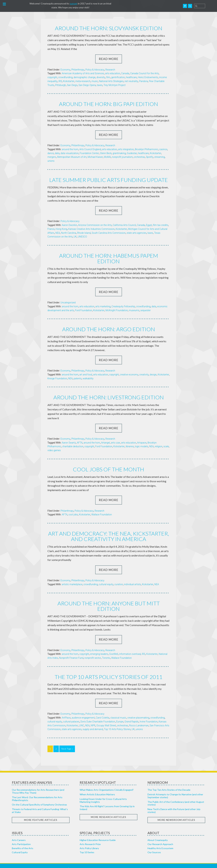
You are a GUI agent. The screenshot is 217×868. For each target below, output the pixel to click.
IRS (60, 81)
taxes (100, 85)
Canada (125, 73)
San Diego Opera (87, 85)
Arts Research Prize (90, 838)
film (108, 77)
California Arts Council (124, 225)
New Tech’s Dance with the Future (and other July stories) (174, 804)
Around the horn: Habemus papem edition (109, 255)
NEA (58, 233)
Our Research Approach (160, 838)
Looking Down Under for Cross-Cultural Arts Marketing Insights (103, 794)
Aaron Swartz (69, 437)
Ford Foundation (83, 305)
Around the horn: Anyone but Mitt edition (109, 600)
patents (78, 373)
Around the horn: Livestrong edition (109, 391)
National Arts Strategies (111, 81)
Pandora (144, 81)
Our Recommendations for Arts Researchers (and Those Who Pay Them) (38, 785)
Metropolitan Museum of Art (72, 157)
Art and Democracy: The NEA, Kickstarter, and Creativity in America (108, 530)
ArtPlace (66, 711)
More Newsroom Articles (176, 814)
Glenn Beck (106, 153)
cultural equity (106, 578)
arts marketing (103, 301)
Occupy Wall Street (106, 719)
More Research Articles (108, 811)
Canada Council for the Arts (145, 73)
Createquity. (19, 6)
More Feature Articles (41, 814)
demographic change (85, 77)
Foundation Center (89, 153)
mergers (52, 157)
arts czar (115, 437)
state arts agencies (137, 233)
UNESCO (82, 236)
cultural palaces (71, 715)
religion (159, 441)
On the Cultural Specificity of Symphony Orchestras (39, 798)
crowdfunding (65, 77)
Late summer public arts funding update (109, 180)
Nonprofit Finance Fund (71, 652)
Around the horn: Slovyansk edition (108, 28)
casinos (163, 149)
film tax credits (161, 225)
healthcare (131, 77)
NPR (93, 719)
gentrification (118, 77)
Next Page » (67, 742)
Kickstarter (69, 81)
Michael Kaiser (95, 157)
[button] (4, 5)
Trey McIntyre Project (114, 85)
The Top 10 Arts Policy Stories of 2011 (109, 671)
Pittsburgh (60, 85)
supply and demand (93, 723)
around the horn (70, 149)
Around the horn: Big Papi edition (109, 104)
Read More (109, 59)
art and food (86, 369)
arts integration (126, 149)
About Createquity (158, 834)
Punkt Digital (142, 862)
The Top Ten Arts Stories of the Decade (169, 783)
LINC (82, 719)
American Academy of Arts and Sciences (83, 73)
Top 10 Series (87, 846)
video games (54, 445)
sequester (146, 305)
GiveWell (114, 648)
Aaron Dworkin (70, 225)
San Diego (72, 85)
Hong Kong (61, 229)
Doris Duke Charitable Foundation (98, 715)
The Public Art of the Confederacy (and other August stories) (176, 797)
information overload (130, 648)
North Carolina (69, 233)
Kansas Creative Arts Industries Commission (91, 229)
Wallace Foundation (102, 509)
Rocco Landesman (139, 719)
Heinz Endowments (148, 77)
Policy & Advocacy (95, 69)
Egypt (149, 225)
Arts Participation (21, 838)
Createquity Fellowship (123, 301)
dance (51, 153)
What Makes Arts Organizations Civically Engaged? (107, 783)
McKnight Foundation (117, 305)
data (57, 153)
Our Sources (154, 846)
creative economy (129, 369)
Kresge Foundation (57, 373)
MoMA (107, 157)
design (153, 369)
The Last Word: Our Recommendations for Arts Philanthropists (37, 792)
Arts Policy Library (89, 842)
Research (110, 69)
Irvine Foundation (149, 715)
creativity (144, 369)
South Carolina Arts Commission (109, 233)
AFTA (80, 437)
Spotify (150, 157)
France (51, 229)
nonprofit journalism (122, 157)
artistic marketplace (72, 578)
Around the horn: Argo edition (108, 324)
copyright (52, 77)
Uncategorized (68, 297)
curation (119, 578)
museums (134, 305)
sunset (74, 3)
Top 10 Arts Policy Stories (117, 723)
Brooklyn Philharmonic (147, 149)
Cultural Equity (20, 846)
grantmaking (119, 153)
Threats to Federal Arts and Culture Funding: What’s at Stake (40, 804)
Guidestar (132, 153)
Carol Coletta (102, 711)
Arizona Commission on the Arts (95, 225)
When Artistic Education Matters (97, 788)
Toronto (106, 652)
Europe (120, 715)
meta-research (83, 81)
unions (51, 161)
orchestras (139, 157)
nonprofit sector (93, 652)
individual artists (132, 578)
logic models (142, 441)
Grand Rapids (132, 715)
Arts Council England (90, 149)
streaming (160, 157)
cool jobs (73, 509)
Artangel (106, 437)
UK (75, 236)
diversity (101, 77)
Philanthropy (78, 69)
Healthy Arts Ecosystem (160, 842)
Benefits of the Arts (23, 842)
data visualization (70, 153)
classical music (118, 711)
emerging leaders (99, 648)
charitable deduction (73, 441)
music (95, 81)
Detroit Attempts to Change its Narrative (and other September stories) (175, 790)
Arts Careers (19, 834)
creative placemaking (138, 711)
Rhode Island (84, 233)
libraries (130, 441)
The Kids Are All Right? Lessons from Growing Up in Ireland (107, 802)
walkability (88, 373)
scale (166, 441)
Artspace (142, 437)
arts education (113, 73)
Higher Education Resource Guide (98, 834)
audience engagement (83, 711)
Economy (65, 69)
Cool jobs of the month (108, 463)
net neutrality (131, 81)
